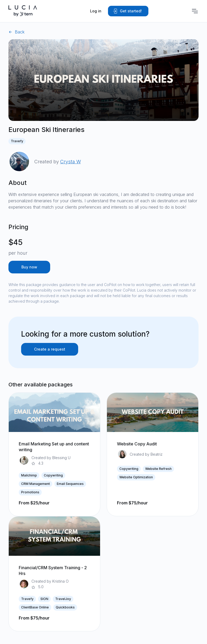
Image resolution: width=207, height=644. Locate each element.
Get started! (127, 11)
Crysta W (70, 162)
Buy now (29, 267)
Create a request (50, 349)
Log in (96, 11)
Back (17, 32)
